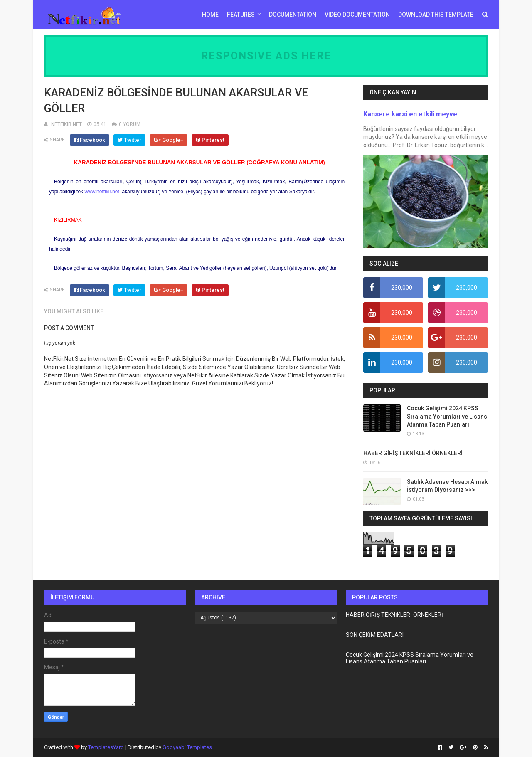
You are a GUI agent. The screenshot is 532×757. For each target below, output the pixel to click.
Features (241, 15)
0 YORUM (130, 124)
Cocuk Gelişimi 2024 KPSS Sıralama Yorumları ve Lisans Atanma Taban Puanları (447, 416)
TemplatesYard (106, 747)
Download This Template (436, 15)
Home (210, 15)
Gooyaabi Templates (187, 747)
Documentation (293, 15)
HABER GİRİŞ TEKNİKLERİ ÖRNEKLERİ (413, 453)
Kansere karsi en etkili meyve (410, 114)
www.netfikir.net (102, 192)
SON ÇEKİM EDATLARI (375, 635)
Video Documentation (357, 15)
